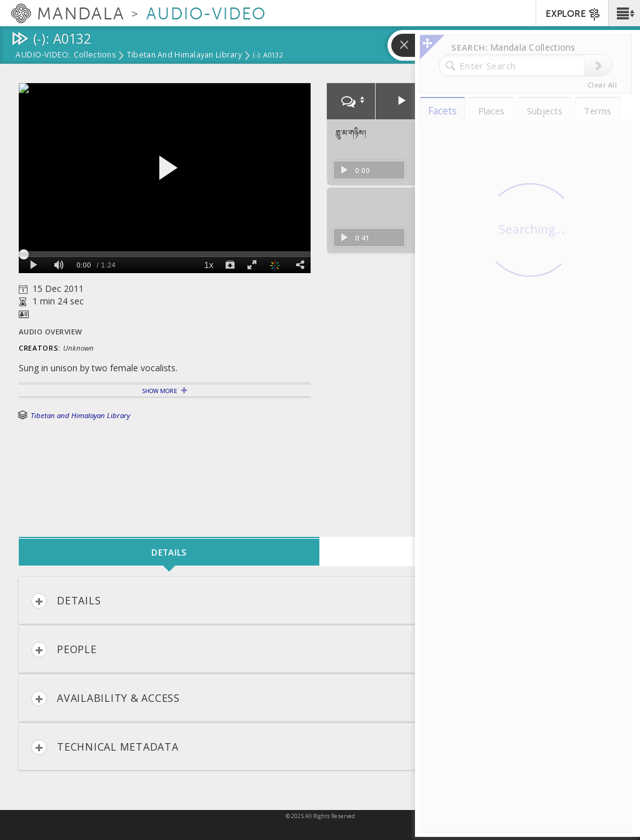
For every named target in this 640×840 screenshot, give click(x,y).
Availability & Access (106, 698)
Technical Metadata (105, 747)
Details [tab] (169, 552)
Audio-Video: (43, 56)
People (64, 650)
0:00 (355, 170)
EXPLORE (573, 14)
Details (66, 601)
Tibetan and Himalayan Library (184, 56)
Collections (95, 56)
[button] (624, 13)
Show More (160, 391)
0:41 (355, 238)
